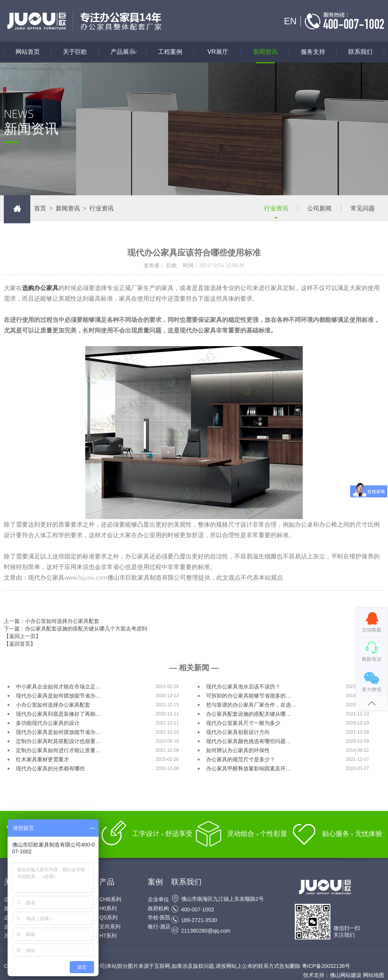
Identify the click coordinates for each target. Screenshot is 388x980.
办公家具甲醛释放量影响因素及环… (249, 768)
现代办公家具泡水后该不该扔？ (243, 687)
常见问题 (363, 208)
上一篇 (52, 621)
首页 (40, 208)
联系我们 (360, 52)
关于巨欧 (75, 52)
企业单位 (158, 899)
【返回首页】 (20, 644)
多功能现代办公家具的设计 (48, 723)
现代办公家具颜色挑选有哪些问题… (249, 741)
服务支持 (313, 52)
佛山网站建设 (346, 975)
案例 (155, 882)
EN (290, 21)
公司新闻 (319, 208)
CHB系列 (110, 899)
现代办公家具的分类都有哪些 (50, 768)
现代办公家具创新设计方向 (238, 732)
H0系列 (108, 908)
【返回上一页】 (22, 636)
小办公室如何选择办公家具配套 (53, 705)
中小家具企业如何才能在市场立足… (58, 687)
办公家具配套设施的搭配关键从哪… (249, 714)
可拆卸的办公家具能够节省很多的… (249, 696)
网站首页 (28, 52)
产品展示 (128, 52)
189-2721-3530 (199, 920)
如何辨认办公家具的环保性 (238, 750)
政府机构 (158, 908)
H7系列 (108, 936)
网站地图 (374, 975)
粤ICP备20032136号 (326, 966)
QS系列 (108, 917)
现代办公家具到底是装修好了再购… (58, 714)
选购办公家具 (40, 288)
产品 (107, 882)
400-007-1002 (198, 909)
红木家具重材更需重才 (42, 759)
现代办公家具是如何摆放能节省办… (58, 696)
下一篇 (75, 629)
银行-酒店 (159, 927)
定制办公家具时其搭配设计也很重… (58, 741)
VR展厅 (218, 52)
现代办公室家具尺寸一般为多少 (243, 723)
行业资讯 (276, 208)
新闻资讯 (265, 52)
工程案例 (170, 52)
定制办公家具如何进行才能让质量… (58, 750)
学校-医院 (159, 917)
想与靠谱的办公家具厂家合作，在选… (251, 705)
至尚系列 (110, 927)
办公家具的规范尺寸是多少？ (241, 759)
